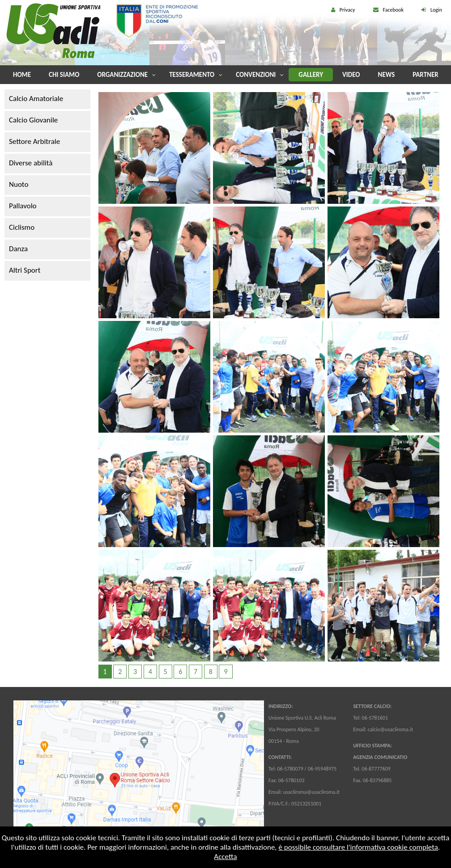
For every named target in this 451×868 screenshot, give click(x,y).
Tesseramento (192, 75)
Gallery (311, 75)
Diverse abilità (31, 163)
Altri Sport (25, 270)
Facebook (393, 10)
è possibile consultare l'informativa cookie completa (358, 847)
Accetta (225, 857)
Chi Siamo (64, 75)
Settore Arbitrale (34, 141)
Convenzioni (256, 75)
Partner (425, 75)
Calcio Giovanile (33, 120)
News (387, 75)
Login (436, 10)
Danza (18, 249)
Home (22, 75)
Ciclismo (22, 227)
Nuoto (19, 184)
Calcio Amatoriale (36, 99)
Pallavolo (23, 206)
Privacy (347, 10)
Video (351, 75)
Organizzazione (122, 75)
